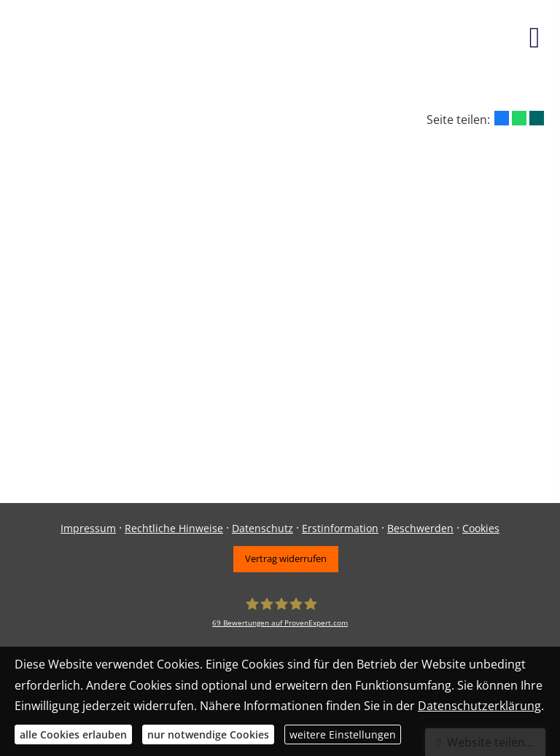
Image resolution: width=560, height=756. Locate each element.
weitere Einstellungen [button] (343, 734)
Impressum (88, 528)
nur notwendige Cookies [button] (208, 734)
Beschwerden (420, 528)
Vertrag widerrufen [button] (286, 558)
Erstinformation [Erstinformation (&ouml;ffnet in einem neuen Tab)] (340, 528)
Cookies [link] (481, 528)
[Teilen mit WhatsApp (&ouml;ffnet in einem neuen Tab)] (519, 118)
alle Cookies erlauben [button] (73, 734)
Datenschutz (262, 528)
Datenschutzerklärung (479, 706)
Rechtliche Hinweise (174, 528)
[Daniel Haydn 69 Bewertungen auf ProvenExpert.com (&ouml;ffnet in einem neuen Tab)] (280, 613)
